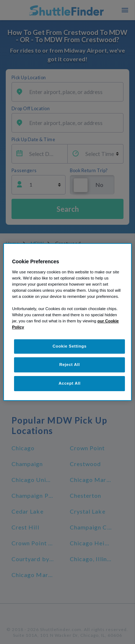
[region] (67, 322)
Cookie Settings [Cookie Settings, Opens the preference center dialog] (70, 346)
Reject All (70, 365)
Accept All (70, 383)
